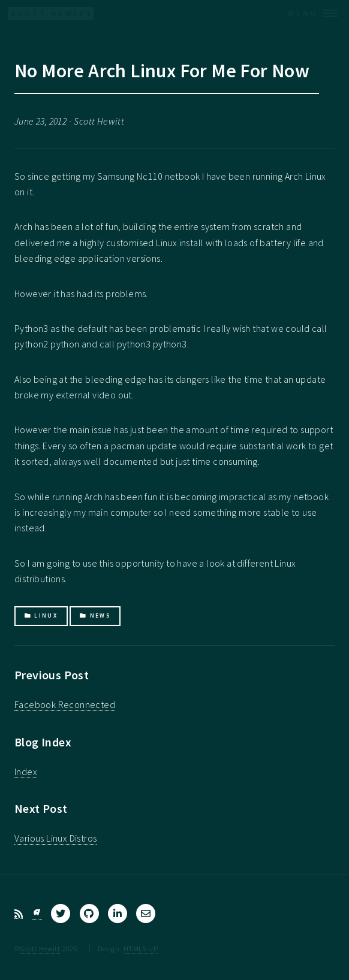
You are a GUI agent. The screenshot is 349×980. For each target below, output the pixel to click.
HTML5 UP (141, 948)
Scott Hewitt (40, 948)
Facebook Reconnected (65, 704)
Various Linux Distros (55, 838)
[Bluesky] (37, 914)
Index (26, 772)
